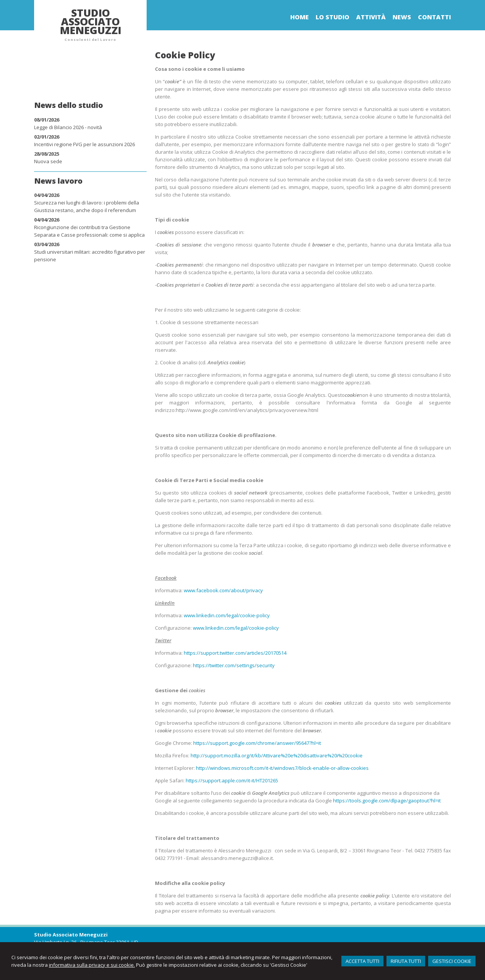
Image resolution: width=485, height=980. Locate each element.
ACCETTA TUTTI (362, 961)
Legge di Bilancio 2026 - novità (68, 127)
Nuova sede (48, 161)
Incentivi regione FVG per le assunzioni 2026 (84, 144)
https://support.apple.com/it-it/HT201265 (232, 780)
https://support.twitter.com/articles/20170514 (235, 653)
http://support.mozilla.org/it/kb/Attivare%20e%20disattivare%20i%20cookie (277, 755)
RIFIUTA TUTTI (406, 961)
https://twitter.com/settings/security (234, 665)
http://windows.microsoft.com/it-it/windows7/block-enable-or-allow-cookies (282, 768)
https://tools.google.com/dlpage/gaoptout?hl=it (387, 801)
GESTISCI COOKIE (452, 961)
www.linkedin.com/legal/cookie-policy (227, 615)
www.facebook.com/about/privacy (223, 590)
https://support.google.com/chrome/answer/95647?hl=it (257, 743)
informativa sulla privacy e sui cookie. (92, 965)
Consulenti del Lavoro (90, 40)
